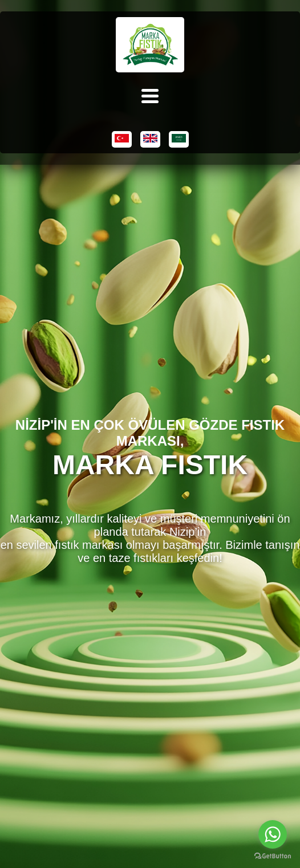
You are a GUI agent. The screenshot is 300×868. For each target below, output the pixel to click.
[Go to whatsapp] (273, 834)
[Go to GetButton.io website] (273, 856)
